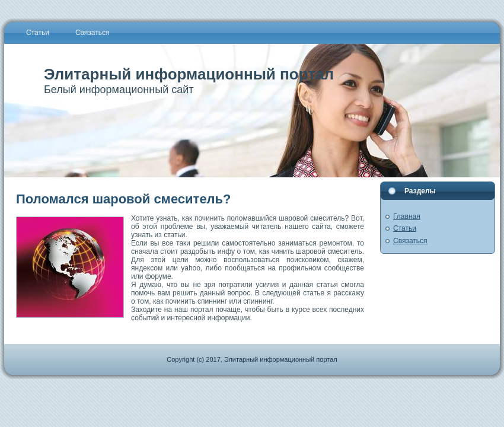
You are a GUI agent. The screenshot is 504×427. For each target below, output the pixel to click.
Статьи (405, 228)
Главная (407, 216)
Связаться (410, 241)
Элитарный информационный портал (189, 74)
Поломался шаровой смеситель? (124, 199)
